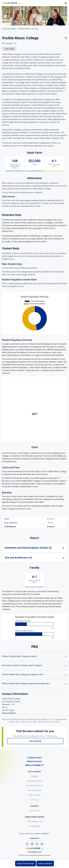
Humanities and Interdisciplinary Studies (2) (28, 548)
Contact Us (35, 811)
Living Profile (34, 826)
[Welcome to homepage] (35, 848)
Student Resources (34, 786)
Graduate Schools (34, 781)
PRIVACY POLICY (35, 762)
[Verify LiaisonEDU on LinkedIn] (42, 844)
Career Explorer (34, 790)
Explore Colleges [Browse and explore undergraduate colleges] (45, 864)
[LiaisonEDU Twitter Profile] (27, 844)
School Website (9, 713)
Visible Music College (28, 29)
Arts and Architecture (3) (18, 558)
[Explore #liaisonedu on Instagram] (32, 844)
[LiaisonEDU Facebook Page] (37, 844)
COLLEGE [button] (9, 49)
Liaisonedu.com (34, 821)
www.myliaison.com (34, 852)
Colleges (34, 776)
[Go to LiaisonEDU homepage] (11, 3)
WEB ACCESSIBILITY (34, 765)
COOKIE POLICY (35, 758)
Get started (35, 741)
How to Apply (35, 795)
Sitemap (35, 800)
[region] (34, 378)
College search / (10, 29)
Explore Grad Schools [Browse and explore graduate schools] (26, 864)
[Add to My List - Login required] (66, 38)
